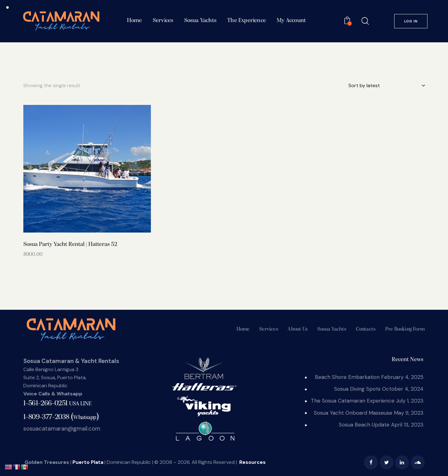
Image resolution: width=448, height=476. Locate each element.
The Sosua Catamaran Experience (353, 401)
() (61, 417)
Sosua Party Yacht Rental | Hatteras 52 (70, 245)
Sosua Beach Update (364, 425)
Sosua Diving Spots (357, 389)
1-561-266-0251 (57, 403)
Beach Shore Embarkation (347, 377)
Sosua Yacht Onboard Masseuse (353, 413)
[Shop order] (387, 86)
